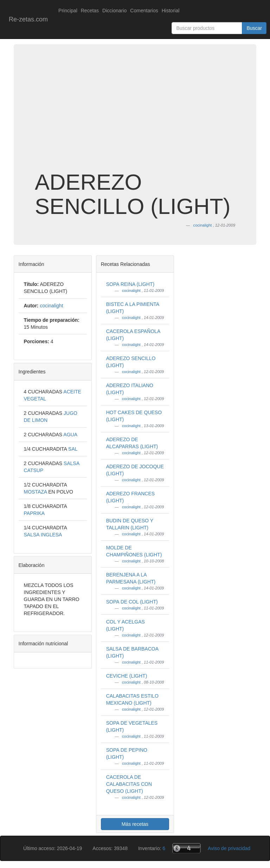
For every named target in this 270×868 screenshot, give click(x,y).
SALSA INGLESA (43, 535)
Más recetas (135, 824)
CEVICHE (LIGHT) (127, 676)
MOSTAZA (36, 492)
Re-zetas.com (28, 19)
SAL (73, 449)
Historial (171, 11)
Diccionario (114, 11)
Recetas (90, 11)
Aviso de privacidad (229, 848)
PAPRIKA (34, 513)
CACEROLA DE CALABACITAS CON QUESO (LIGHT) (129, 784)
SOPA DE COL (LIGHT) (132, 602)
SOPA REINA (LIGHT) (130, 284)
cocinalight (132, 291)
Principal (68, 11)
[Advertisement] (135, 114)
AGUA (70, 435)
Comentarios (144, 11)
